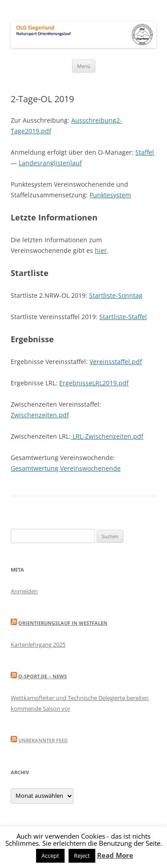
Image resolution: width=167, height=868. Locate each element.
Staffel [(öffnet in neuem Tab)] (145, 152)
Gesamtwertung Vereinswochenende (66, 468)
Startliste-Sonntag (116, 295)
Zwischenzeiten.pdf (40, 415)
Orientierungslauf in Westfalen (63, 623)
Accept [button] (50, 856)
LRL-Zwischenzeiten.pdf (107, 436)
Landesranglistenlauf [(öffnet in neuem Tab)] (50, 163)
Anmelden (24, 591)
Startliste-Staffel (123, 317)
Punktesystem (110, 195)
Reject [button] (82, 856)
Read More (115, 855)
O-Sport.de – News (43, 676)
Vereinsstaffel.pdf (116, 362)
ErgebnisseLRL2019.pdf (94, 383)
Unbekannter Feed (43, 740)
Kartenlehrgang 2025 (38, 644)
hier (101, 250)
